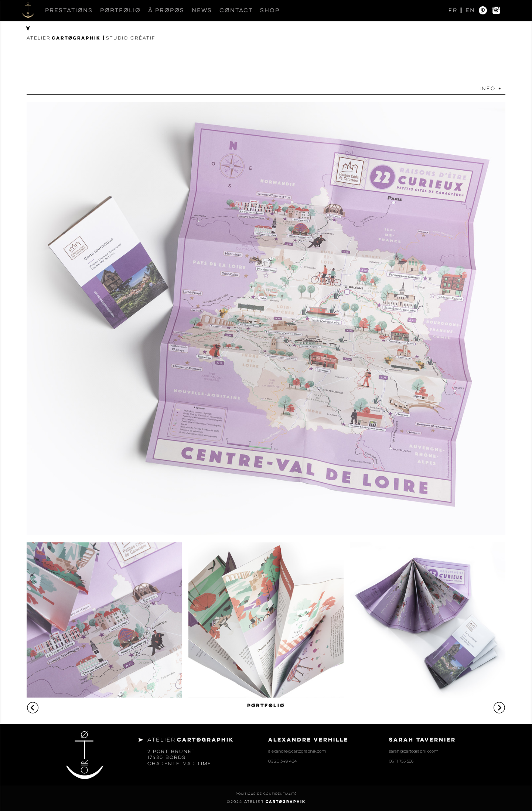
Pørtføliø (120, 10)
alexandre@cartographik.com (297, 751)
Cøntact (236, 10)
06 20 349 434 (283, 761)
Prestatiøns (69, 10)
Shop (270, 10)
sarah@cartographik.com (414, 751)
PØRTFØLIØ (266, 705)
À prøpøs (166, 10)
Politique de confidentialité (266, 794)
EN (470, 10)
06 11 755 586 (401, 761)
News (202, 10)
